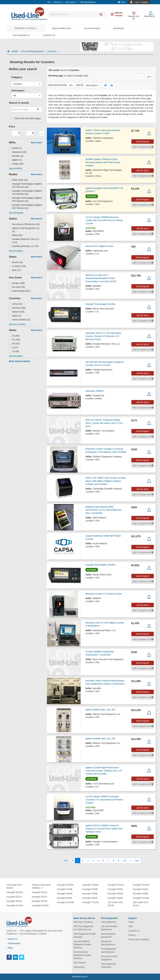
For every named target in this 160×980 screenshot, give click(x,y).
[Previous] (72, 861)
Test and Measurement (34, 51)
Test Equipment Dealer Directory (85, 935)
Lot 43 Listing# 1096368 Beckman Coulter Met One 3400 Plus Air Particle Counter (104, 220)
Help (131, 926)
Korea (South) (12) (20, 320)
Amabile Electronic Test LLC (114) (24, 241)
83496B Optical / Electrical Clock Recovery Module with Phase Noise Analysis (103, 162)
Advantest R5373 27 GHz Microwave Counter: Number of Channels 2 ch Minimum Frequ (103, 336)
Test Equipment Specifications (109, 950)
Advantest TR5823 (95, 391)
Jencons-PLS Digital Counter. (100, 246)
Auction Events (92, 28)
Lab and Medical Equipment (109, 928)
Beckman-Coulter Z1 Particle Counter (104, 594)
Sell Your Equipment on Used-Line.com (83, 928)
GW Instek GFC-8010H (15, 886)
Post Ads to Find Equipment (109, 958)
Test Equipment (109, 922)
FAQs (131, 922)
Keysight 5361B (14, 901)
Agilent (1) (15, 160)
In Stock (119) (17, 266)
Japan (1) (15, 316)
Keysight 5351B (115, 894)
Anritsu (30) (16, 164)
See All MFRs (16, 168)
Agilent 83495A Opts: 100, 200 (100, 710)
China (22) (16, 304)
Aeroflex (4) (16, 156)
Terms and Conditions (139, 939)
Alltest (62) (16, 235)
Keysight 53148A (141, 898)
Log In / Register (141, 2)
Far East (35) (17, 287)
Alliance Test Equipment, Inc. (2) (25, 230)
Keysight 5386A (115, 898)
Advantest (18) (18, 152)
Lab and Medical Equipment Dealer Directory (82, 944)
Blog (10, 948)
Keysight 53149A (15, 905)
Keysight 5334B (90, 889)
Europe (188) (17, 283)
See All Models (16, 213)
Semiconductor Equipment (108, 935)
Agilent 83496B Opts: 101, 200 (100, 739)
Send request (142, 142)
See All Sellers (16, 251)
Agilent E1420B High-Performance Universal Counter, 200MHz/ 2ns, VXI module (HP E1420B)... (104, 771)
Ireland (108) (17, 312)
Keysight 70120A (91, 902)
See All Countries (17, 324)
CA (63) (14, 336)
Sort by (80, 85)
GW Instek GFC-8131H (141, 904)
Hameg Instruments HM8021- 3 (41, 886)
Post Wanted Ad (21, 35)
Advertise (118, 28)
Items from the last (57, 85)
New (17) (15, 270)
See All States (16, 356)
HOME (16, 51)
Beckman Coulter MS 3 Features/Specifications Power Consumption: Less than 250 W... (102, 278)
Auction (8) (16, 262)
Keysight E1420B (65, 902)
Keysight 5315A (40, 892)
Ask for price (142, 171)
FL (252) (15, 340)
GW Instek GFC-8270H (116, 904)
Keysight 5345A (140, 889)
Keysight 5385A (65, 898)
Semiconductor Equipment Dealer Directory (82, 955)
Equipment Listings (26, 28)
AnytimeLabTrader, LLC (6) (24, 246)
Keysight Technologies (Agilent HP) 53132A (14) (25, 192)
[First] (66, 861)
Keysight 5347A (14, 897)
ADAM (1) (15, 148)
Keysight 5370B (40, 901)
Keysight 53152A (15, 892)
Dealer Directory (61, 28)
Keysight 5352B (140, 894)
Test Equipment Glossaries (109, 965)
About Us (12, 939)
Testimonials (13, 943)
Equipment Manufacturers (108, 943)
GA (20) (14, 344)
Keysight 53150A (65, 885)
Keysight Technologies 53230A (100, 304)
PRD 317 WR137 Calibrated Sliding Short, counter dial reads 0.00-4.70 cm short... (104, 423)
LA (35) (14, 351)
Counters (53, 51)
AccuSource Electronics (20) (24, 224)
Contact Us (49, 35)
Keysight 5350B (90, 894)
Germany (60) (17, 308)
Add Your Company (83, 922)
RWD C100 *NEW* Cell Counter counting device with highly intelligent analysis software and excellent (106, 481)
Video (122, 2)
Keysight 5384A (90, 898)
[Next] (130, 861)
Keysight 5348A (65, 894)
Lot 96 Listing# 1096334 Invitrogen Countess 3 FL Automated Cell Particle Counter (104, 800)
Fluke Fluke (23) (18, 180)
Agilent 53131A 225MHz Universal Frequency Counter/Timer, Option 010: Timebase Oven (104, 829)
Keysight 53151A (116, 885)
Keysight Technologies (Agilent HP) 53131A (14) (25, 185)
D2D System (80, 963)
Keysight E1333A (40, 905)
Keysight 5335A (115, 889)
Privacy (132, 935)
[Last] (137, 861)
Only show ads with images (26, 118)
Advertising (79, 967)
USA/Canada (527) (20, 291)
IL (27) (14, 347)
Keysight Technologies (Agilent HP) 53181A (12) (25, 207)
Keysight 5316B (65, 889)
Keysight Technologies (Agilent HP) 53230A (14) (25, 199)
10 (124, 861)
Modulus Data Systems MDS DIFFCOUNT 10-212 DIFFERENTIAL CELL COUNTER (104, 510)
